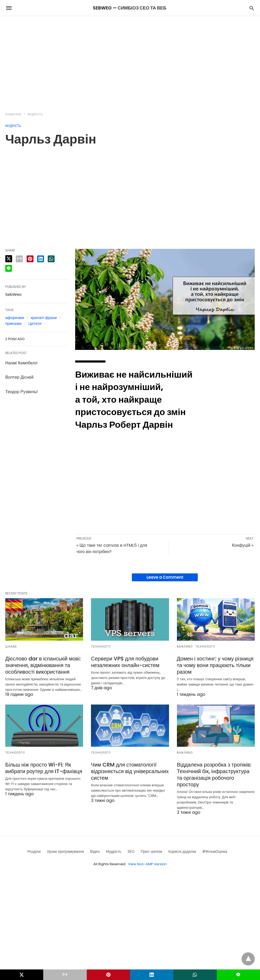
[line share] (9, 268)
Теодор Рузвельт (22, 392)
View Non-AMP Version (147, 864)
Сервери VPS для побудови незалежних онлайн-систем (125, 662)
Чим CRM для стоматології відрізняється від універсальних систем (130, 771)
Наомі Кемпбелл (21, 363)
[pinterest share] (30, 259)
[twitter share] (9, 259)
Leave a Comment (165, 577)
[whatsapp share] (51, 259)
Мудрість (35, 114)
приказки (13, 323)
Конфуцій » (243, 545)
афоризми (15, 318)
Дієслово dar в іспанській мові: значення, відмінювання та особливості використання (43, 665)
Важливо (185, 647)
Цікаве (11, 647)
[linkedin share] (41, 259)
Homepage (13, 114)
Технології (101, 647)
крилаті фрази (44, 318)
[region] (130, 61)
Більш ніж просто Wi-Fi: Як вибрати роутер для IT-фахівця (44, 768)
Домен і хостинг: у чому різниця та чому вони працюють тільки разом (215, 665)
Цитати (35, 323)
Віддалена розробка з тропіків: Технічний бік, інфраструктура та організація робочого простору (214, 775)
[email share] (19, 259)
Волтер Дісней (19, 377)
